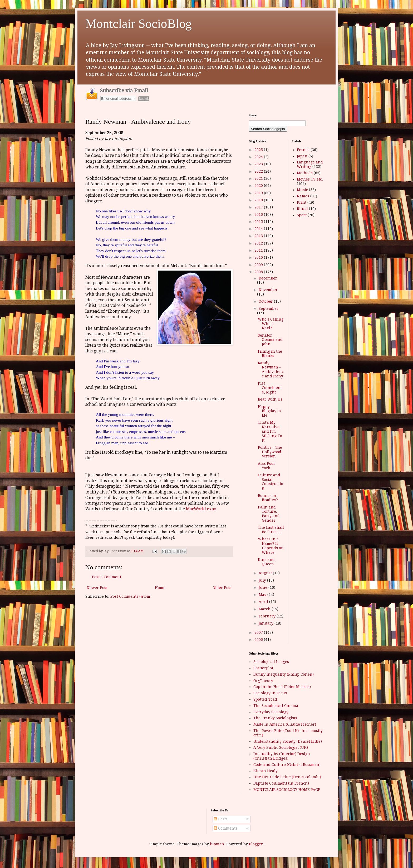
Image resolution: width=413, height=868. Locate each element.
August (266, 573)
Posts (221, 819)
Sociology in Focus (270, 693)
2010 (259, 257)
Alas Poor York (267, 466)
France (303, 150)
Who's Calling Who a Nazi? (271, 324)
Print (302, 202)
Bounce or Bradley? (268, 498)
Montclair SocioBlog (139, 24)
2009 (259, 265)
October (266, 301)
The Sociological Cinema (276, 706)
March (265, 609)
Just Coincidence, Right (270, 388)
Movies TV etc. (310, 179)
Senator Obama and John (270, 340)
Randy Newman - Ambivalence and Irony (271, 370)
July (263, 580)
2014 (259, 229)
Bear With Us (270, 399)
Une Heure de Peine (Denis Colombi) (287, 777)
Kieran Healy (265, 771)
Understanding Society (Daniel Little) (288, 741)
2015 (259, 222)
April (264, 602)
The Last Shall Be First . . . (271, 530)
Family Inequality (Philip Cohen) (284, 674)
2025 (259, 150)
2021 (259, 178)
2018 (259, 200)
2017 (259, 207)
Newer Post (97, 588)
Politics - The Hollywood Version (270, 452)
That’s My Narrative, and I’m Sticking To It (270, 431)
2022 (259, 171)
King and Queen (266, 562)
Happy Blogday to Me (269, 411)
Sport (302, 215)
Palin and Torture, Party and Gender (269, 514)
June (264, 587)
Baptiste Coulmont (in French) (281, 783)
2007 (259, 632)
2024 (259, 157)
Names (303, 196)
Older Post (222, 588)
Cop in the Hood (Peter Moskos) (282, 687)
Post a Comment (107, 577)
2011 (259, 250)
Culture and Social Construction (271, 482)
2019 (259, 193)
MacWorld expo (201, 509)
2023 (259, 164)
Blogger (256, 844)
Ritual (302, 209)
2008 (259, 272)
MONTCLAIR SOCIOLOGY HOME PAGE (287, 790)
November (268, 290)
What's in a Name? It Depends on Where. (271, 546)
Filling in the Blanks (270, 354)
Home (160, 588)
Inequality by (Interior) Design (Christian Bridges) (282, 756)
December (268, 278)
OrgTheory (263, 681)
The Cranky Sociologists (275, 718)
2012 (259, 243)
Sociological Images (271, 662)
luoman (217, 844)
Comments (226, 828)
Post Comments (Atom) (131, 596)
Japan (302, 156)
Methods (305, 173)
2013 (259, 236)
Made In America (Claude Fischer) (285, 724)
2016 (259, 214)
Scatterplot (263, 668)
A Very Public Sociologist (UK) (281, 747)
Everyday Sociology (271, 712)
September (269, 308)
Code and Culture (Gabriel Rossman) (287, 765)
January (267, 623)
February (268, 616)
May (263, 595)
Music (302, 190)
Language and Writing (310, 164)
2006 (259, 640)
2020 (259, 186)
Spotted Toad (265, 699)
